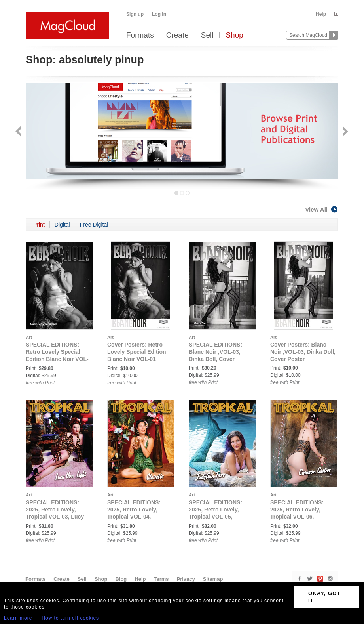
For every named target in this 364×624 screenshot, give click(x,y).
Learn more (18, 618)
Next (344, 132)
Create (177, 35)
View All (322, 209)
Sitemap (213, 579)
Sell (207, 35)
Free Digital (94, 225)
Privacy (186, 579)
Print (39, 225)
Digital (62, 225)
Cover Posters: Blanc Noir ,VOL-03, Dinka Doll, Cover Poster (303, 352)
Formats (140, 35)
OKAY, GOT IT (324, 597)
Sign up (135, 14)
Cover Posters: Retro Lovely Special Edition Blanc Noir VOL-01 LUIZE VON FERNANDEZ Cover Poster (140, 359)
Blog (121, 579)
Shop (234, 35)
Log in (159, 14)
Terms (161, 579)
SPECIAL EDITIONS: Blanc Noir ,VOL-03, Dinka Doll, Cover (215, 352)
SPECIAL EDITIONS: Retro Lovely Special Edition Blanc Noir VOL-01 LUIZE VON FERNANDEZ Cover (57, 359)
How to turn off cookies (70, 618)
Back (19, 132)
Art (29, 337)
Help (321, 14)
